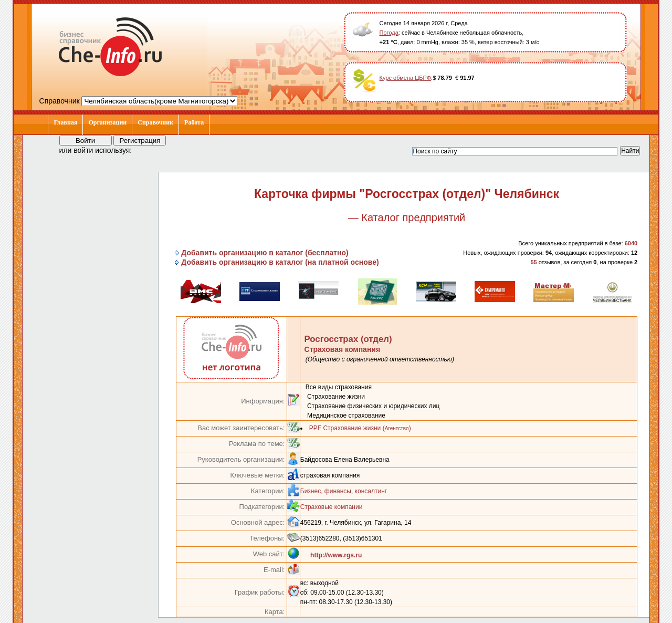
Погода (389, 33)
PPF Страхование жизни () (360, 428)
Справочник (155, 122)
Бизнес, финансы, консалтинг (344, 491)
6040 (631, 243)
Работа (194, 122)
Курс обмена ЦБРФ (406, 78)
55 (533, 262)
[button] (150, 150)
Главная (65, 122)
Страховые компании (332, 507)
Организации (107, 122)
